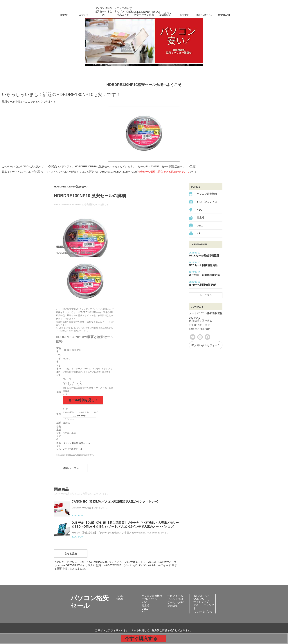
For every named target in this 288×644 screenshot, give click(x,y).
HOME (64, 15)
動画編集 (173, 606)
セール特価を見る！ (83, 400)
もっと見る (71, 553)
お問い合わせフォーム (206, 345)
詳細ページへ (71, 468)
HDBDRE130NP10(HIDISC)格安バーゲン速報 (144, 13)
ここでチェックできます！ (40, 102)
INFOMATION (204, 15)
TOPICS (185, 15)
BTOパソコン (149, 599)
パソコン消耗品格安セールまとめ (103, 11)
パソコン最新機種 (207, 194)
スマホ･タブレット (204, 612)
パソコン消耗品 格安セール (76, 443)
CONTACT (224, 15)
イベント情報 (175, 599)
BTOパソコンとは (207, 202)
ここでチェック (79, 416)
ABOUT (84, 15)
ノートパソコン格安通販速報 (165, 14)
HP (198, 233)
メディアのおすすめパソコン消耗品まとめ (123, 11)
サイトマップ (201, 602)
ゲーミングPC (176, 602)
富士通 (201, 217)
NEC (199, 210)
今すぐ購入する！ (143, 638)
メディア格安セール (73, 449)
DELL (200, 226)
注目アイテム (175, 596)
